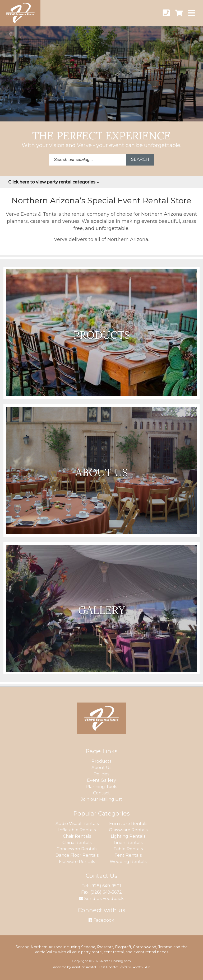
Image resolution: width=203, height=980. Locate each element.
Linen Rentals (128, 843)
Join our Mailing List (101, 799)
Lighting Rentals (128, 836)
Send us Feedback (101, 899)
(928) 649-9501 (106, 886)
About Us (101, 768)
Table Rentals (128, 849)
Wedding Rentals (128, 862)
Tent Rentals (128, 855)
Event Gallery (101, 780)
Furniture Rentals (128, 824)
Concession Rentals (77, 849)
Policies (101, 774)
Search (140, 159)
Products (101, 761)
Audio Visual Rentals (77, 824)
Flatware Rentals (77, 862)
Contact (101, 793)
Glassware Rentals (128, 830)
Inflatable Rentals (77, 830)
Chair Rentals (77, 836)
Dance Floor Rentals (77, 855)
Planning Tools (101, 787)
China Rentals (77, 843)
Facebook (101, 920)
